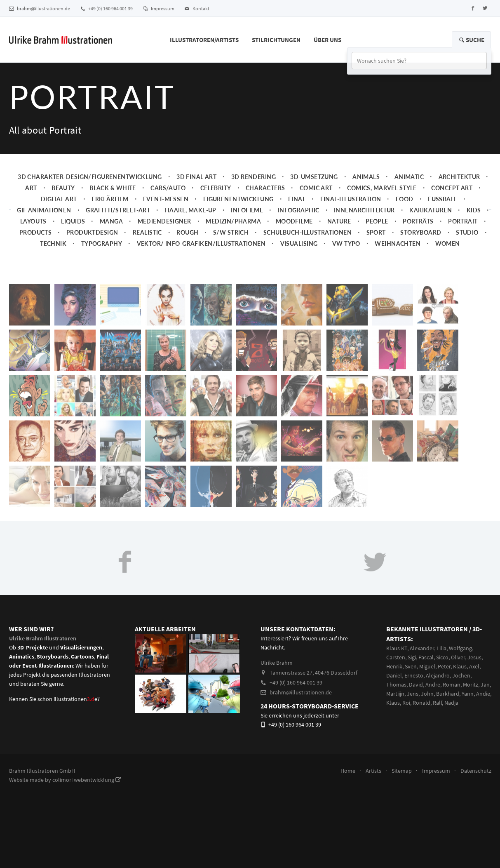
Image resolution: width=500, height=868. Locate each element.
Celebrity (216, 188)
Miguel (427, 666)
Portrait (463, 221)
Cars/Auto (168, 188)
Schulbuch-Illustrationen (308, 232)
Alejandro (438, 675)
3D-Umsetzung (314, 177)
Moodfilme (294, 221)
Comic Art (316, 188)
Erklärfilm (110, 199)
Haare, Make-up (191, 210)
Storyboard (421, 232)
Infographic (299, 210)
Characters (265, 188)
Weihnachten (398, 243)
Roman (452, 685)
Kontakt (197, 8)
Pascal (426, 657)
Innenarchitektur (364, 210)
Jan (485, 685)
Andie (483, 694)
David (416, 685)
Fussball (442, 199)
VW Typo (346, 243)
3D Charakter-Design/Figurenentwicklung (90, 177)
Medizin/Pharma (233, 221)
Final (297, 199)
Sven (411, 666)
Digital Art (59, 199)
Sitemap (402, 771)
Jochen (461, 675)
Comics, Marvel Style (382, 188)
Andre (433, 685)
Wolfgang (460, 648)
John (427, 694)
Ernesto (414, 675)
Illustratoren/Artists (204, 40)
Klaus (460, 666)
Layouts (33, 221)
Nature (339, 221)
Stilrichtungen (276, 40)
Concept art (452, 188)
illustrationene (75, 699)
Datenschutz (476, 771)
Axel (474, 666)
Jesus (474, 657)
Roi (406, 703)
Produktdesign (92, 232)
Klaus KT (397, 648)
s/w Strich (231, 232)
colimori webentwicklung (87, 780)
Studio (467, 232)
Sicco (442, 657)
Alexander (422, 648)
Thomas (396, 685)
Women (448, 243)
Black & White (113, 188)
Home (348, 771)
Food (405, 199)
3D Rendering (254, 177)
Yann (468, 694)
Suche (471, 40)
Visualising (299, 243)
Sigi (412, 657)
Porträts (418, 221)
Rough (187, 232)
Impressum (159, 8)
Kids (474, 210)
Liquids (73, 221)
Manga (111, 221)
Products (35, 232)
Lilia (441, 648)
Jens (413, 694)
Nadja (451, 703)
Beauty (63, 188)
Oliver (458, 657)
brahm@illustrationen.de (40, 8)
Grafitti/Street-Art (118, 210)
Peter (444, 666)
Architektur (459, 177)
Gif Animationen (44, 210)
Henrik (394, 666)
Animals (366, 177)
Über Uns (327, 40)
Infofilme (247, 210)
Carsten (396, 657)
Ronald (421, 703)
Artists (373, 771)
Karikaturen (431, 210)
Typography (102, 243)
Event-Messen (166, 199)
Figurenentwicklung (238, 199)
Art (31, 188)
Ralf (437, 703)
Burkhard (448, 694)
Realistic (147, 232)
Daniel (394, 675)
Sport (376, 232)
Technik (53, 243)
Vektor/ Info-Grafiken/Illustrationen (201, 243)
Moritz (471, 685)
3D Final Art (196, 177)
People (377, 221)
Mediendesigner (164, 221)
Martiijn (395, 694)
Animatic (409, 177)
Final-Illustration (351, 199)
